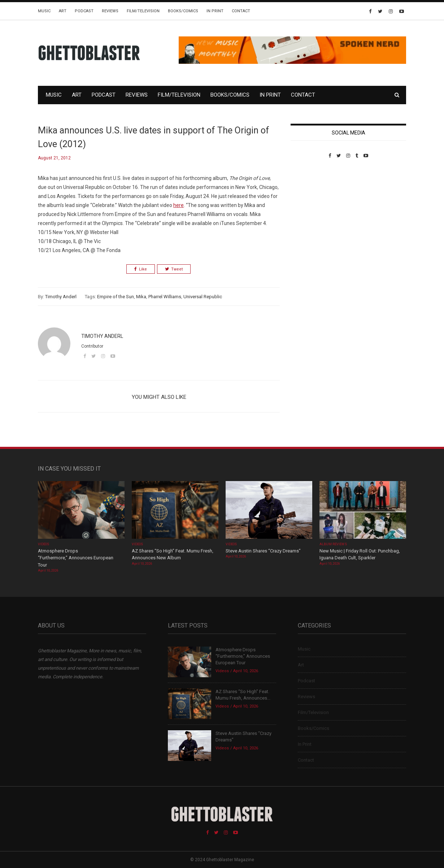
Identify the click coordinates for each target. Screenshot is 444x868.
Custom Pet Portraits (312, 208)
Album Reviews (333, 544)
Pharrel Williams (165, 297)
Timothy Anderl (61, 297)
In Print (215, 11)
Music (44, 11)
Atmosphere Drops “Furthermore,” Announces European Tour (76, 558)
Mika (141, 297)
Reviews (110, 11)
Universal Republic (203, 297)
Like (141, 269)
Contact (241, 11)
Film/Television (143, 11)
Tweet (174, 269)
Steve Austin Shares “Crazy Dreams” (264, 551)
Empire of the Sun (116, 297)
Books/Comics (183, 11)
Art (63, 11)
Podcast (84, 11)
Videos (43, 544)
